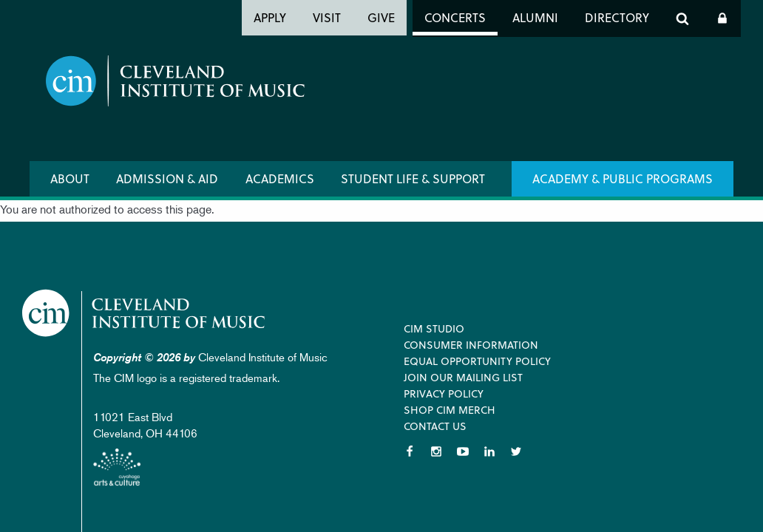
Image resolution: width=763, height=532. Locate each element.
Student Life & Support (413, 178)
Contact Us (435, 426)
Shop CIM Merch (450, 410)
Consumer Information (471, 345)
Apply (270, 17)
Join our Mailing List (463, 377)
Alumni (535, 17)
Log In (722, 18)
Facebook (410, 451)
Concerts (455, 17)
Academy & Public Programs (623, 178)
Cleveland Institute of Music (145, 313)
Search (682, 18)
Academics (280, 178)
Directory (617, 17)
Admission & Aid (167, 178)
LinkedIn (489, 451)
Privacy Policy (444, 393)
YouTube (463, 451)
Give (381, 17)
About (70, 178)
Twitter (516, 451)
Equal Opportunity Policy (477, 361)
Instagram (436, 451)
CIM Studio (434, 328)
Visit (327, 17)
